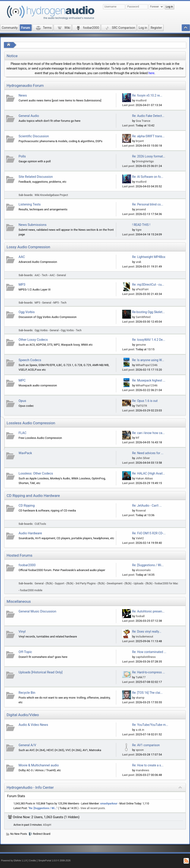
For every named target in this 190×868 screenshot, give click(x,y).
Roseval (141, 511)
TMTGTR (141, 406)
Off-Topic (25, 652)
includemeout (144, 636)
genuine (141, 345)
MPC (22, 380)
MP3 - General (43, 303)
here (151, 73)
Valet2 (140, 538)
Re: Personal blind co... (148, 204)
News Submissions (32, 225)
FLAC (23, 433)
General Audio (29, 116)
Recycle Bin (27, 693)
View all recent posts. (93, 808)
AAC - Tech (41, 275)
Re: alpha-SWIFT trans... (148, 136)
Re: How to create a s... (148, 765)
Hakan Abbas (144, 478)
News (23, 95)
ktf (137, 438)
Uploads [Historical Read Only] (41, 672)
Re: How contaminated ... (149, 652)
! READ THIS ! (141, 225)
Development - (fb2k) (119, 583)
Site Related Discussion (36, 177)
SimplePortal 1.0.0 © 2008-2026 (54, 861)
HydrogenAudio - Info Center (30, 787)
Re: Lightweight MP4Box (149, 257)
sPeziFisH (142, 289)
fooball (140, 616)
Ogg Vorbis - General (47, 330)
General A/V (27, 745)
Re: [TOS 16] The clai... (147, 693)
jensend (141, 209)
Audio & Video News (33, 725)
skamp (140, 698)
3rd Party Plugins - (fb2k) (90, 583)
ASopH (47, 825)
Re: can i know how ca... (148, 433)
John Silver (143, 458)
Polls (22, 156)
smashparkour (109, 804)
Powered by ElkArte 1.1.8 (14, 861)
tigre (139, 230)
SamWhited (143, 317)
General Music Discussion (37, 611)
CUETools (40, 524)
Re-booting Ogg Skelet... (148, 312)
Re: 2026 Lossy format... (149, 156)
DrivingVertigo (145, 161)
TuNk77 (141, 677)
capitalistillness (146, 657)
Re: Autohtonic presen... (148, 611)
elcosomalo (143, 570)
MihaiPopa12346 (146, 365)
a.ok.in (140, 730)
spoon (140, 750)
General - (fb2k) (44, 583)
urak (138, 262)
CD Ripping (27, 506)
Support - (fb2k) (64, 583)
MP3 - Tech (60, 303)
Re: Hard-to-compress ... (149, 672)
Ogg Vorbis (27, 312)
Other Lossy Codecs (33, 340)
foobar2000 (27, 565)
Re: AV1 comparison (146, 745)
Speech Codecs (30, 360)
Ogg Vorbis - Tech (71, 330)
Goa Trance (143, 121)
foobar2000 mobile (31, 590)
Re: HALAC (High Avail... (149, 473)
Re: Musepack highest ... (149, 380)
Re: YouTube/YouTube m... (150, 725)
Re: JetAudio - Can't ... (147, 506)
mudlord (141, 100)
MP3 (22, 285)
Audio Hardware (30, 533)
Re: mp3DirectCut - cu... (148, 285)
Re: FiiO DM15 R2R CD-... (149, 533)
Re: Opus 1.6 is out (145, 401)
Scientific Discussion (34, 136)
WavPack (25, 453)
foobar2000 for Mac (166, 583)
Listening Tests (30, 204)
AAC (22, 257)
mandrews (142, 770)
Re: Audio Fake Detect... (148, 116)
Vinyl (22, 632)
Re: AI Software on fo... (148, 177)
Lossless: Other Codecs (36, 473)
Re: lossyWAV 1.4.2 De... (149, 340)
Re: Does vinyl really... (147, 632)
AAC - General (58, 275)
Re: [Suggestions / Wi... (148, 565)
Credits (33, 861)
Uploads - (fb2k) (143, 583)
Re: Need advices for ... (148, 453)
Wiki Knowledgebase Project (51, 195)
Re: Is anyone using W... (148, 360)
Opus (22, 401)
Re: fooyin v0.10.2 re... (147, 95)
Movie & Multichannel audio (39, 765)
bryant (140, 141)
